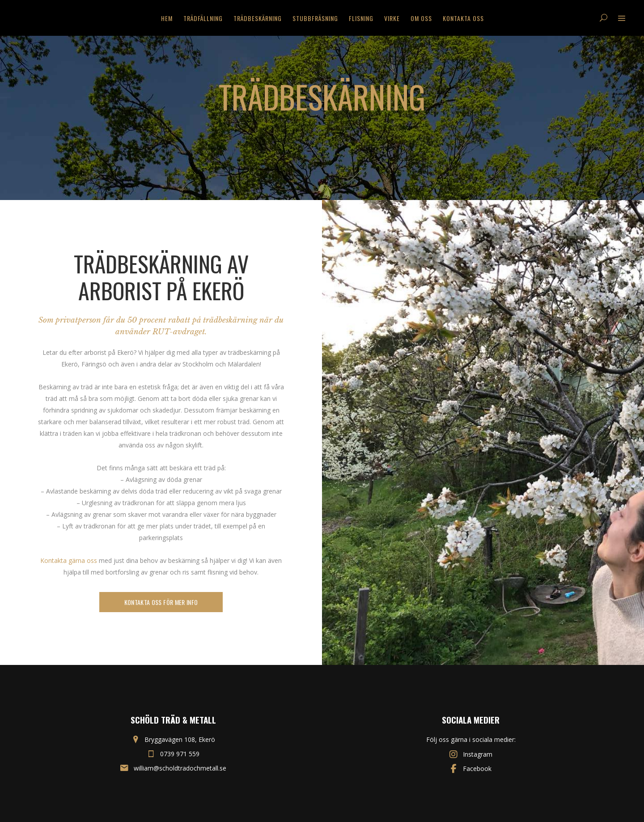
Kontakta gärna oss (69, 560)
